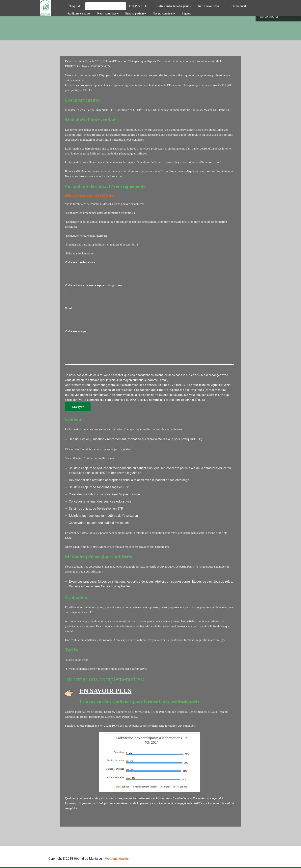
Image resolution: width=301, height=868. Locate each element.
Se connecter (269, 17)
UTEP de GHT (140, 6)
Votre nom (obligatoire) (150, 270)
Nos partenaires (164, 14)
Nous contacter (108, 14)
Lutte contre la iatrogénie (174, 6)
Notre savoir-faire (210, 6)
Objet (150, 316)
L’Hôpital (75, 6)
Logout (186, 14)
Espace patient (136, 14)
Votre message (150, 349)
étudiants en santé (79, 14)
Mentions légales (117, 859)
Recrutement (239, 6)
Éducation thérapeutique (105, 6)
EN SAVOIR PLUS (105, 691)
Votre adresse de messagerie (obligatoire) (150, 293)
